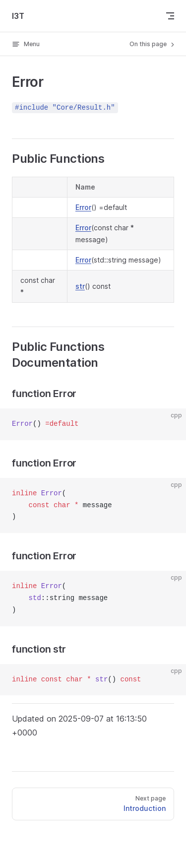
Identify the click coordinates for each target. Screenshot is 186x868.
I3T (18, 16)
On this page (153, 44)
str (80, 286)
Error (83, 207)
